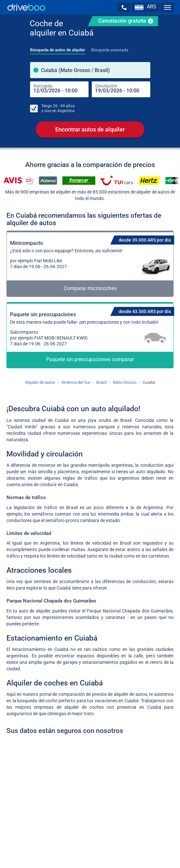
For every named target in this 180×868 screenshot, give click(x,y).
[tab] (58, 48)
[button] (124, 7)
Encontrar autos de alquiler (90, 130)
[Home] (26, 7)
